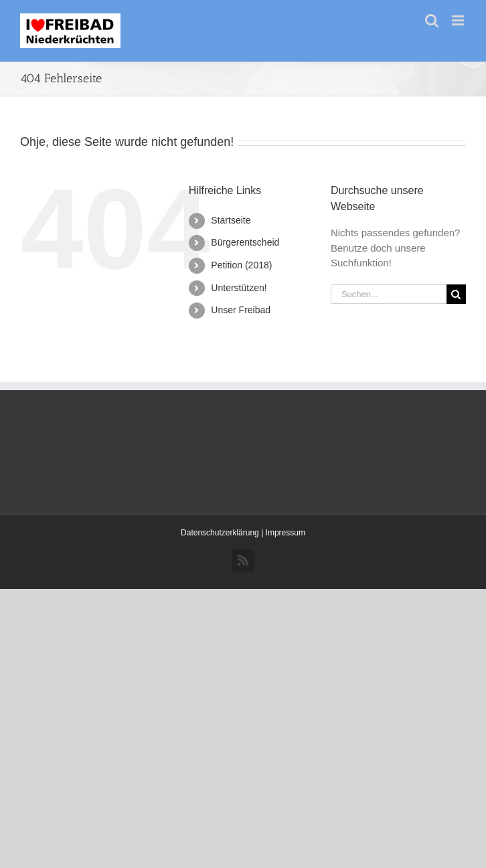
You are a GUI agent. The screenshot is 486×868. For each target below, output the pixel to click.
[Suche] (456, 294)
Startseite (231, 220)
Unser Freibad (241, 310)
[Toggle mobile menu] (459, 20)
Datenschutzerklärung (221, 533)
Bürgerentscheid (245, 242)
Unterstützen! (239, 288)
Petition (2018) (241, 265)
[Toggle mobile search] (432, 20)
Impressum (286, 533)
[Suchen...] (389, 294)
